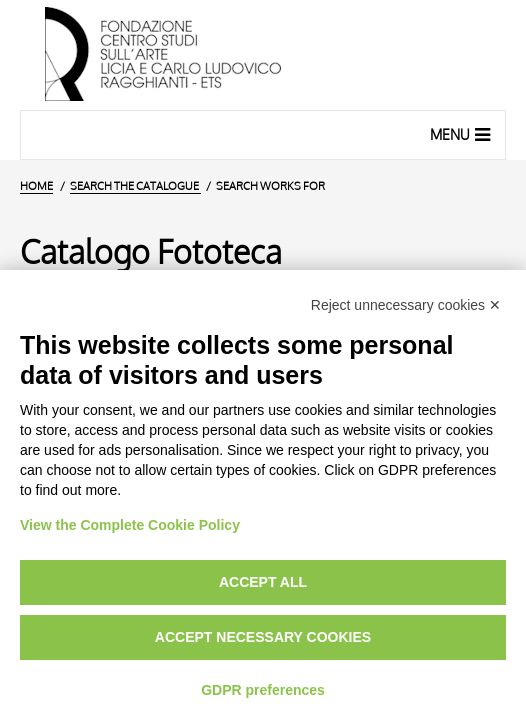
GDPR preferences (263, 690)
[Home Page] (263, 55)
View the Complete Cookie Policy (130, 525)
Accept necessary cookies (263, 637)
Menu (462, 134)
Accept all (263, 582)
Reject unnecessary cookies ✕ (406, 305)
